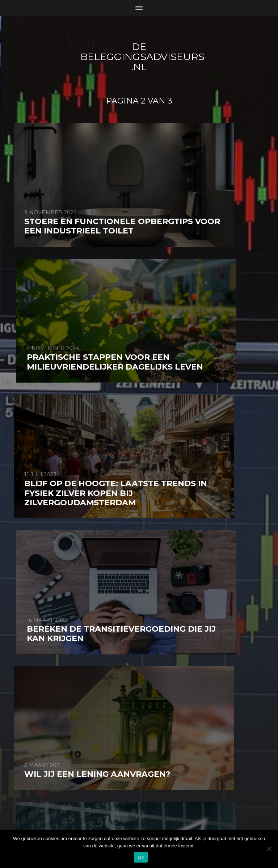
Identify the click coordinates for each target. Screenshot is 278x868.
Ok (141, 857)
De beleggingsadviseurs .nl (144, 56)
